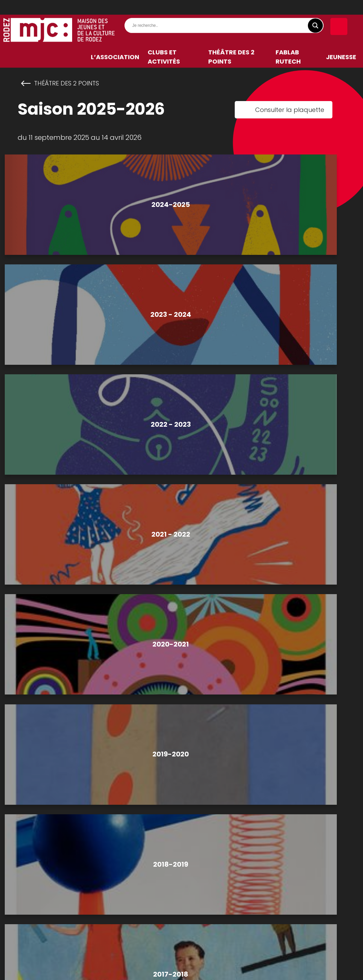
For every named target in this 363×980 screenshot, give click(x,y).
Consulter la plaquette (290, 110)
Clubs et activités (164, 60)
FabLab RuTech (288, 60)
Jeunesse (341, 60)
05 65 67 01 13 (168, 760)
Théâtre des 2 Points (231, 60)
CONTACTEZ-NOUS (181, 786)
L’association (115, 60)
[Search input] (226, 29)
